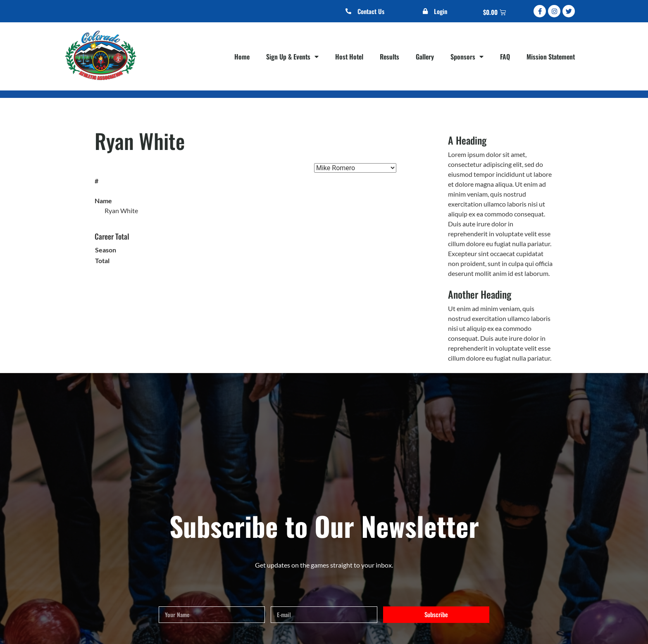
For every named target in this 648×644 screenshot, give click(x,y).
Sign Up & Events (292, 57)
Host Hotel (349, 57)
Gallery (425, 57)
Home (242, 57)
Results (390, 57)
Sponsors (467, 57)
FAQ (505, 57)
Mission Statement (551, 57)
